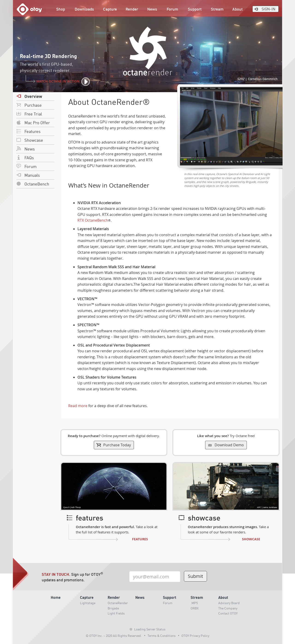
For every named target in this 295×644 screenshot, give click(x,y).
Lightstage (88, 603)
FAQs (25, 157)
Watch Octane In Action (59, 82)
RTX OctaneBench (93, 220)
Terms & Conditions (162, 635)
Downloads (84, 9)
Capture (110, 9)
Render (132, 9)
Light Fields (116, 613)
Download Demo (226, 445)
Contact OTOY (228, 613)
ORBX (195, 608)
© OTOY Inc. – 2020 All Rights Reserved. (114, 635)
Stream (217, 9)
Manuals (28, 175)
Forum (172, 9)
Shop (61, 9)
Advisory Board (229, 603)
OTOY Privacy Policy (195, 635)
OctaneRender (118, 603)
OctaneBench (33, 184)
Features (28, 131)
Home (56, 597)
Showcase (30, 140)
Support (195, 9)
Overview (29, 96)
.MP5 (194, 603)
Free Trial (29, 114)
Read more (78, 406)
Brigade (113, 608)
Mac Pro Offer (33, 122)
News (152, 9)
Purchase (29, 105)
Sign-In (265, 9)
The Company (228, 608)
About (237, 9)
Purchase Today (114, 445)
